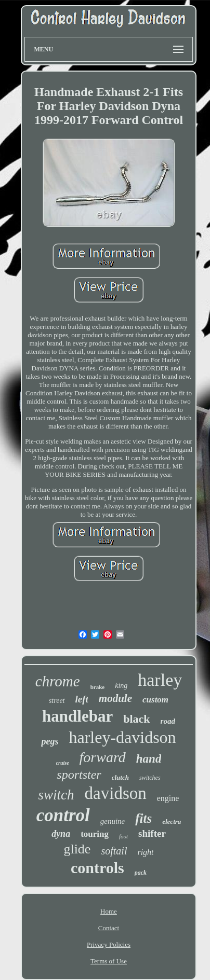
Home (109, 911)
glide (77, 849)
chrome (58, 681)
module (115, 698)
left (82, 699)
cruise (63, 763)
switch (56, 795)
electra (172, 822)
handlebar (77, 716)
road (168, 721)
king (121, 686)
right (145, 852)
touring (95, 834)
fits (143, 818)
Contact (109, 928)
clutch (120, 777)
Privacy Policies (109, 944)
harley (160, 680)
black (136, 719)
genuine (113, 821)
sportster (79, 775)
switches (150, 778)
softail (114, 851)
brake (98, 687)
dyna (61, 834)
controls (97, 868)
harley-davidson (122, 737)
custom (155, 700)
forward (103, 757)
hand (149, 759)
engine (168, 798)
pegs (50, 741)
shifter (152, 833)
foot (123, 836)
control (63, 815)
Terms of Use (109, 961)
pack (141, 873)
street (57, 701)
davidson (116, 793)
